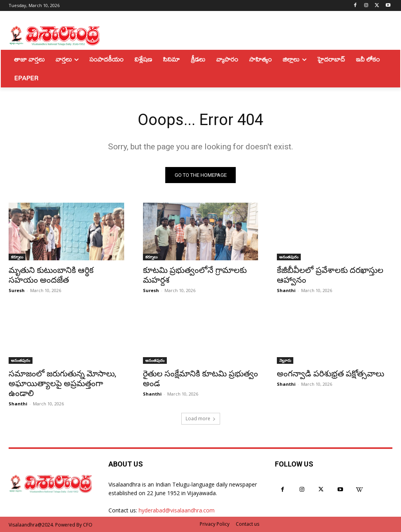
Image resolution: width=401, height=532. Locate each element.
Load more (201, 419)
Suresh (17, 291)
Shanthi (286, 291)
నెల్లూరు (285, 360)
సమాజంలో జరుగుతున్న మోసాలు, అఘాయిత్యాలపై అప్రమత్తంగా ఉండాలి (62, 383)
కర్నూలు (17, 257)
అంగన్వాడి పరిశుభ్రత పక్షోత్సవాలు (331, 374)
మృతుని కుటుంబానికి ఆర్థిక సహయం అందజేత (51, 275)
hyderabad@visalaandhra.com (177, 510)
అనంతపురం (289, 257)
